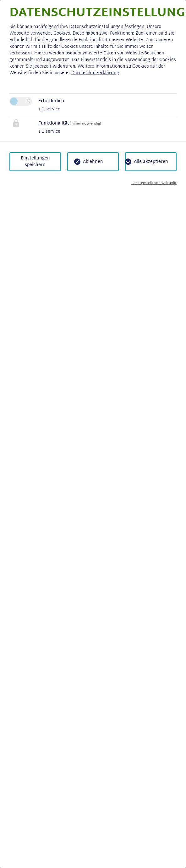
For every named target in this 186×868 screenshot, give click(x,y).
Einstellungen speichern (35, 162)
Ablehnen (93, 162)
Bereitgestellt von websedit (154, 183)
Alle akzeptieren (151, 162)
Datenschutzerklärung (95, 73)
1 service (49, 109)
